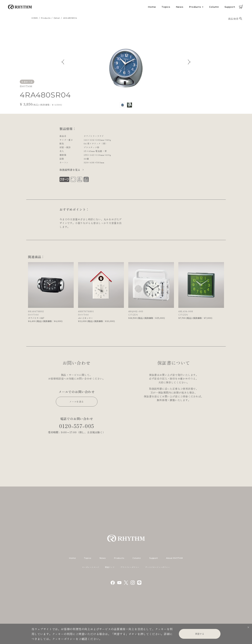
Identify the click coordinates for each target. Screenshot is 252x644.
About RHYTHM (174, 558)
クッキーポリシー (64, 639)
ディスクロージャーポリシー (157, 567)
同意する (200, 634)
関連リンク (110, 567)
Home (152, 7)
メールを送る (77, 402)
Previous (63, 62)
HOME (35, 18)
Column (214, 7)
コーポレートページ (91, 567)
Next (189, 62)
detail (57, 18)
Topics (166, 7)
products (46, 18)
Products (195, 7)
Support (230, 7)
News (180, 7)
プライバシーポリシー (130, 567)
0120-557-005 (77, 426)
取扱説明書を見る (70, 170)
